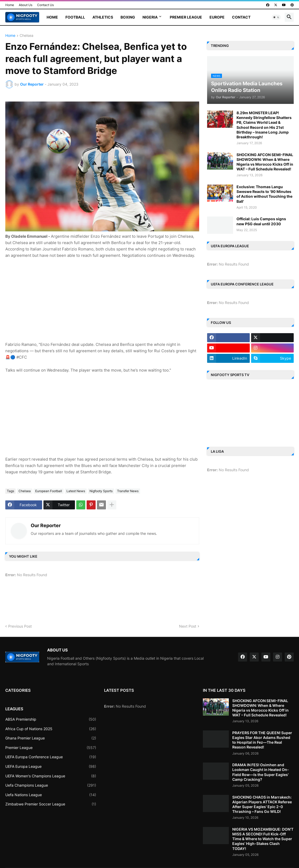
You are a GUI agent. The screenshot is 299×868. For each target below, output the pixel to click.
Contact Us (45, 5)
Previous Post (20, 626)
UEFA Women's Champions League (51, 776)
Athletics (103, 17)
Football (75, 17)
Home (10, 5)
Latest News (76, 491)
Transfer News (128, 491)
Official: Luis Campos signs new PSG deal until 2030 (261, 221)
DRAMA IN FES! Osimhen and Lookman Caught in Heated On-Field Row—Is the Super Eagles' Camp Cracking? (261, 772)
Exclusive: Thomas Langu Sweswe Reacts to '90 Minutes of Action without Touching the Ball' (264, 194)
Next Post (188, 626)
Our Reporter (46, 525)
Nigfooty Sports (101, 491)
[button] (276, 17)
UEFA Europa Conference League (51, 757)
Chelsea (26, 36)
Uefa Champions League (51, 785)
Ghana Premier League (51, 738)
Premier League (186, 17)
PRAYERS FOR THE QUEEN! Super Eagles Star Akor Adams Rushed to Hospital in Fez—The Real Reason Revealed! (262, 740)
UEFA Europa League (51, 766)
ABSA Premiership (51, 719)
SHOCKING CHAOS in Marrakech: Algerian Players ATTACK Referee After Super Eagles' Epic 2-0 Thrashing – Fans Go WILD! (262, 804)
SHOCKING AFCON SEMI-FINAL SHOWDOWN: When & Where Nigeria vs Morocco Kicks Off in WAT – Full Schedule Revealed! (265, 162)
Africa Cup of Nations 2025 (51, 729)
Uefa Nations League (51, 795)
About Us (26, 5)
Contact (241, 17)
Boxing (128, 17)
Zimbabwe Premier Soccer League (51, 804)
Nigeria (150, 17)
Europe (217, 17)
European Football (49, 491)
